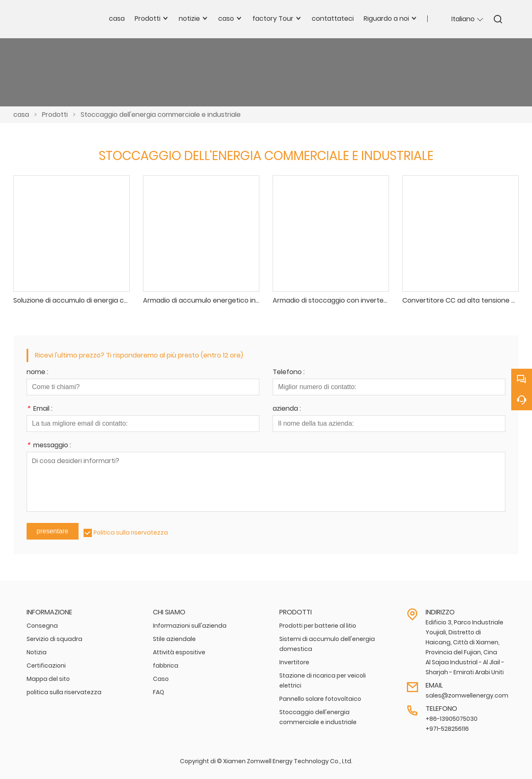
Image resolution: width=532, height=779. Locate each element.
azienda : (287, 409)
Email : (39, 409)
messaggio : (49, 446)
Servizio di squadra (54, 639)
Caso (161, 679)
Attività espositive (179, 652)
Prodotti (55, 115)
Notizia (37, 652)
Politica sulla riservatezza (131, 532)
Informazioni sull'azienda (190, 626)
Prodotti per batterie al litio (318, 626)
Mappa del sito (48, 679)
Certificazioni (46, 666)
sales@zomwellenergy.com (467, 695)
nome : (37, 373)
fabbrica (166, 666)
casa (21, 115)
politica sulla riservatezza (64, 692)
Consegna (42, 626)
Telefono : (289, 373)
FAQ (159, 692)
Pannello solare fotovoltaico (320, 699)
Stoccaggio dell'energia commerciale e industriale (161, 115)
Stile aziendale (174, 639)
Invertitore (294, 662)
